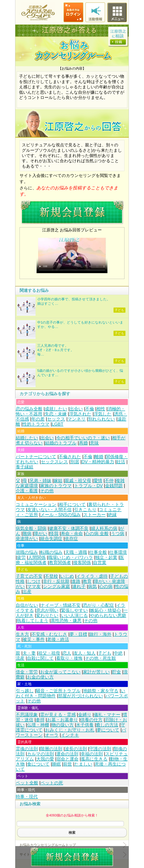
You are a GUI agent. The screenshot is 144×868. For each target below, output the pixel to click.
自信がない (27, 605)
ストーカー (94, 515)
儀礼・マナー (107, 715)
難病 (27, 533)
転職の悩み (52, 552)
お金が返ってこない (60, 672)
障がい (41, 533)
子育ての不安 (29, 576)
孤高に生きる (94, 759)
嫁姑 (58, 481)
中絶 (118, 653)
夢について (108, 730)
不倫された (70, 457)
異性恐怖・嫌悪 (66, 621)
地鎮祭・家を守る (101, 691)
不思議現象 (27, 715)
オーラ (52, 735)
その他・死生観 (100, 658)
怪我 (54, 533)
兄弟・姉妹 (40, 481)
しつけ (34, 581)
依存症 (71, 539)
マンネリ (77, 419)
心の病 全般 (97, 533)
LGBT (58, 424)
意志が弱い (47, 610)
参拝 (40, 720)
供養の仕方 (91, 720)
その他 (47, 491)
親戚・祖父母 (78, 481)
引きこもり (85, 510)
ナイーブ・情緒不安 (61, 605)
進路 (76, 581)
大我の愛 (45, 759)
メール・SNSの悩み (61, 515)
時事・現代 (27, 797)
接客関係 (82, 563)
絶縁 (112, 515)
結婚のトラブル (61, 443)
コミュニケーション (36, 504)
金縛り (85, 715)
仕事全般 (98, 552)
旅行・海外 (100, 634)
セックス (56, 419)
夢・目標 (78, 634)
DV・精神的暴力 (98, 462)
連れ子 (79, 586)
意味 (94, 443)
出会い (76, 409)
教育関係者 (60, 563)
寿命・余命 (72, 533)
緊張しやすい (74, 610)
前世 (67, 764)
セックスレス (54, 462)
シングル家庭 (57, 586)
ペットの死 (52, 783)
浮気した (103, 414)
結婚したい (27, 438)
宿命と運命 (67, 759)
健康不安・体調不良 (69, 528)
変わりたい (47, 615)
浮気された (80, 414)
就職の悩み (27, 552)
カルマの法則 (40, 754)
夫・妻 (29, 653)
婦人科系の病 (104, 528)
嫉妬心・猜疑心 (106, 610)
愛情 (98, 481)
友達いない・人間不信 (49, 510)
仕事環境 (118, 552)
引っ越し (25, 691)
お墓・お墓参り (63, 720)
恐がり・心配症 (98, 605)
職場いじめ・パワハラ (71, 557)
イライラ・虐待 (92, 576)
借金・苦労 (27, 672)
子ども (105, 653)
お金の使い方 (40, 677)
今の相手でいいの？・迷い (83, 438)
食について (38, 764)
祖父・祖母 (49, 653)
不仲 (109, 481)
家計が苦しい (96, 672)
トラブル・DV (88, 486)
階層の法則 (51, 749)
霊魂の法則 (27, 749)
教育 (87, 581)
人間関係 (37, 557)
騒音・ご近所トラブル (58, 691)
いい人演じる (74, 615)
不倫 (90, 409)
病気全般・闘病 (31, 528)
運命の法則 (67, 754)
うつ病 (118, 533)
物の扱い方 (63, 725)
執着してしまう (33, 621)
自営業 (100, 563)
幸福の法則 (92, 754)
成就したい (56, 409)
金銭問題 (114, 486)
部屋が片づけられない (81, 696)
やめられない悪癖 (108, 615)
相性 (101, 409)
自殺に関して (40, 658)
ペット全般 (27, 783)
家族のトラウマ (56, 486)
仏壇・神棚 (38, 725)
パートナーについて (36, 457)
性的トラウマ (36, 424)
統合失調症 (51, 539)
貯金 (117, 672)
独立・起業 (106, 557)
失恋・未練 (56, 414)
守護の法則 (100, 749)
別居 (75, 462)
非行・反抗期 (56, 581)
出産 (27, 592)
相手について (72, 504)
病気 (92, 586)
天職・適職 (76, 552)
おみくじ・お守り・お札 (70, 730)
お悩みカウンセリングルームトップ (48, 845)
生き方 (22, 634)
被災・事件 (34, 639)
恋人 (67, 653)
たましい (83, 764)
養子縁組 (25, 467)
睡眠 (56, 764)
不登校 (51, 576)
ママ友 (34, 586)
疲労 (21, 557)
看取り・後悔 (69, 658)
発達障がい (27, 539)
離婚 (99, 457)
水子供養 (85, 725)
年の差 (38, 419)
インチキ (70, 735)
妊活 (121, 462)
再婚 (83, 443)
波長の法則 (76, 749)
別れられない (102, 419)
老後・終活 (58, 639)
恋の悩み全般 (29, 409)
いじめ (67, 576)
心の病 (106, 586)
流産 (20, 658)
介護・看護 (27, 491)
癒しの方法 (107, 725)
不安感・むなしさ (49, 634)
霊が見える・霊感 (58, 715)
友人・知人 (85, 653)
